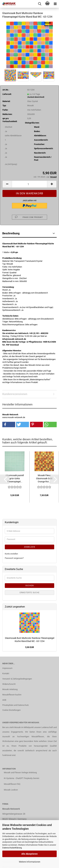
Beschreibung (11, 233)
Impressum (7, 668)
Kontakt (6, 673)
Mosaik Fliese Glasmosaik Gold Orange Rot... (44, 478)
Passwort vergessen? (14, 558)
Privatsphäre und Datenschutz (15, 705)
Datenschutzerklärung (12, 848)
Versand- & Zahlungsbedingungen (17, 679)
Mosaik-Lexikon (11, 790)
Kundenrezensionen (15, 394)
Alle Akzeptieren (30, 854)
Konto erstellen (11, 554)
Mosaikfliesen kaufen (12, 695)
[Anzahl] (30, 184)
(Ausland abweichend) (36, 97)
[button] (7, 184)
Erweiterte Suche (30, 593)
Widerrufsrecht (9, 684)
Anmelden (30, 547)
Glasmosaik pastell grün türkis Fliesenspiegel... (15, 478)
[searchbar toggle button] (40, 4)
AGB (4, 700)
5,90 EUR (30, 647)
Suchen (30, 586)
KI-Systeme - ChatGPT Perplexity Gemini (22, 778)
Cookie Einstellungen (11, 710)
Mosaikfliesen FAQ (12, 784)
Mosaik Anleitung (10, 689)
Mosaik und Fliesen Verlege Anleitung (20, 772)
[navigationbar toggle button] (55, 4)
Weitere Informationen (30, 862)
